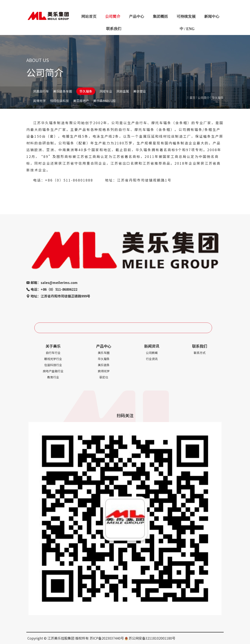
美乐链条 (104, 365)
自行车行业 (53, 353)
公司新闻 (152, 353)
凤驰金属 (123, 91)
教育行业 (53, 377)
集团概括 (160, 17)
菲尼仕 (104, 377)
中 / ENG (187, 29)
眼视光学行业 (53, 359)
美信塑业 (140, 91)
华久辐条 (86, 91)
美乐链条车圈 (63, 91)
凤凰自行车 (41, 91)
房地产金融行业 (53, 371)
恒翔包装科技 (59, 101)
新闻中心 (212, 17)
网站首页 (89, 17)
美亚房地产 (81, 101)
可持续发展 (186, 17)
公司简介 (113, 17)
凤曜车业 (106, 91)
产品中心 (137, 17)
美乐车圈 (104, 353)
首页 (192, 98)
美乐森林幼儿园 (104, 101)
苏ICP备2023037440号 (107, 638)
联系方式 (200, 353)
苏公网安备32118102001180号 (152, 638)
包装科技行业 (53, 365)
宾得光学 (39, 101)
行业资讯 (152, 359)
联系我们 (114, 29)
